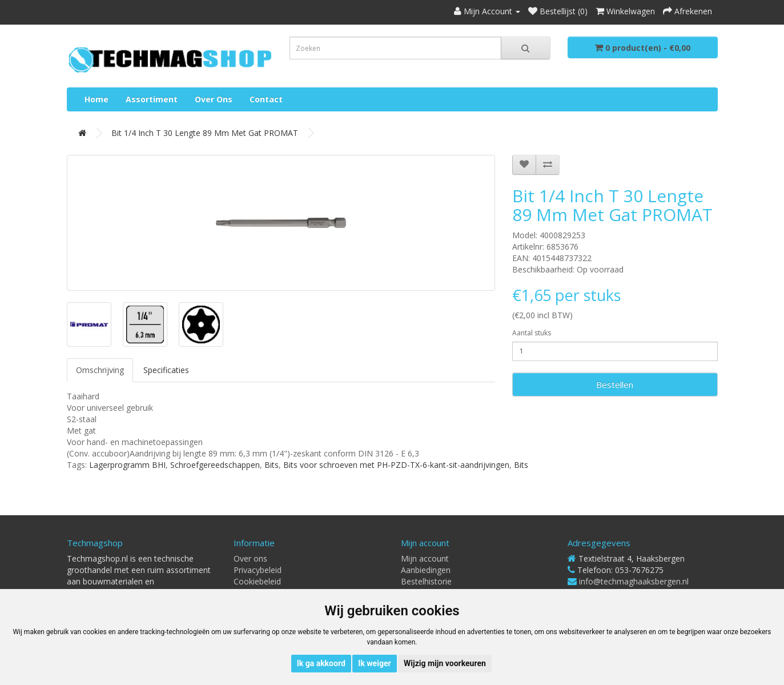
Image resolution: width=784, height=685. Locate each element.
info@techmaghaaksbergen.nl (634, 581)
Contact (266, 99)
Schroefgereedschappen (215, 465)
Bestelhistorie (426, 581)
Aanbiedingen (426, 570)
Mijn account (425, 558)
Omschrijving (100, 370)
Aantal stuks (532, 333)
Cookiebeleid (257, 581)
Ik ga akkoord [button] (321, 663)
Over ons (214, 99)
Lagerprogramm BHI (127, 465)
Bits (272, 465)
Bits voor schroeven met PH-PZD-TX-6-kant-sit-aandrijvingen (396, 465)
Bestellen (615, 384)
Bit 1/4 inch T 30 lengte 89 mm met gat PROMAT (205, 133)
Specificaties (166, 370)
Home (97, 99)
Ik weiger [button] (374, 663)
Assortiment (152, 99)
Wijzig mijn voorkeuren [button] (445, 663)
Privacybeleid (258, 570)
